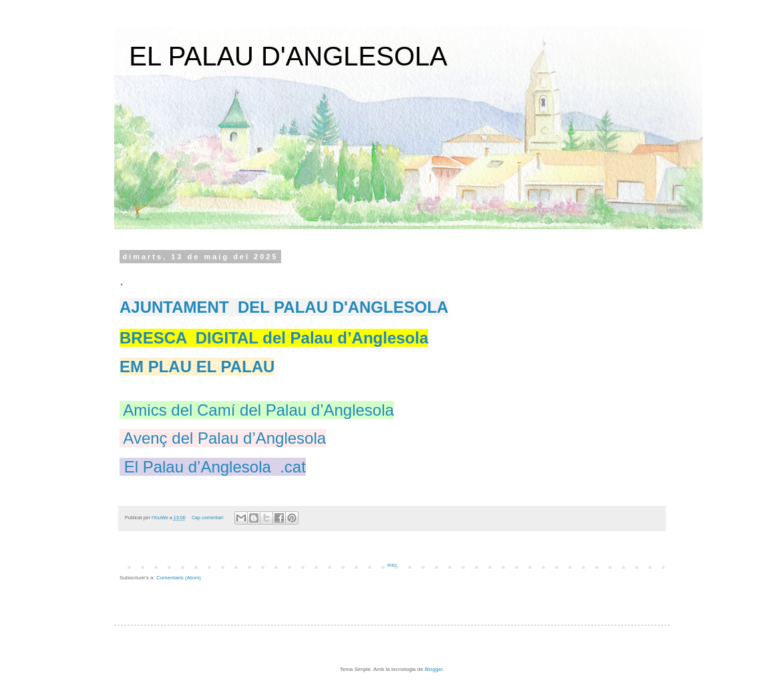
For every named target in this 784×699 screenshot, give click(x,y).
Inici (392, 565)
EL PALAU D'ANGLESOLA (288, 56)
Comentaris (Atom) (179, 578)
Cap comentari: (209, 518)
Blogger (434, 669)
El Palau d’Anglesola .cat (215, 467)
